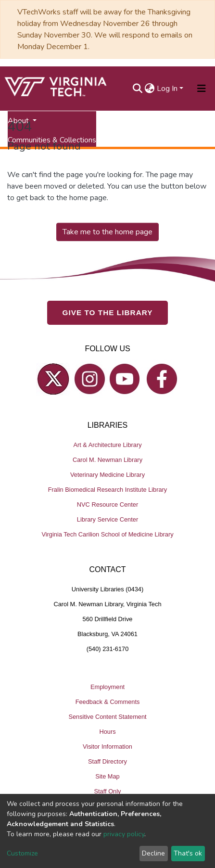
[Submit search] (138, 89)
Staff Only (108, 791)
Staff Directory (107, 761)
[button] (150, 89)
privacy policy (124, 834)
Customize (22, 853)
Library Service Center (107, 519)
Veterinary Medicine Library (107, 475)
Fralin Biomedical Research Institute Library (108, 490)
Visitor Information (107, 747)
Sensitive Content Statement (107, 717)
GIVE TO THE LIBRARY (108, 313)
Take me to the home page (107, 232)
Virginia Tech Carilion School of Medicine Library (107, 534)
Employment (107, 687)
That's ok (188, 853)
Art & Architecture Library (107, 445)
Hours (107, 732)
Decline (153, 853)
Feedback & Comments (108, 702)
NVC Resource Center (107, 504)
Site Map (107, 776)
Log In (167, 89)
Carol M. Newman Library (107, 460)
